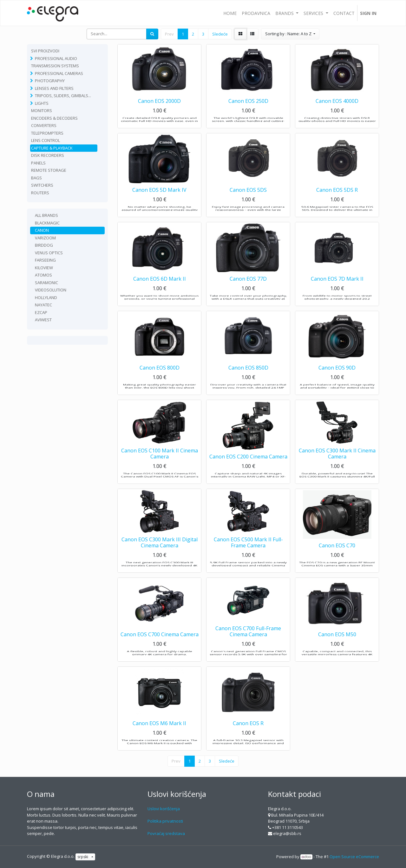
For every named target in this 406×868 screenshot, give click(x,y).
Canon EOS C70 (337, 555)
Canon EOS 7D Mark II (337, 289)
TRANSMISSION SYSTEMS (55, 66)
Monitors (42, 110)
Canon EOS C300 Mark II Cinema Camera (337, 463)
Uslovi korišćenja (164, 809)
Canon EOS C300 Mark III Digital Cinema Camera (160, 552)
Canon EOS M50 (337, 644)
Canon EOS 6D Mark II (160, 289)
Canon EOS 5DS (248, 200)
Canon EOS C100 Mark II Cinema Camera (160, 463)
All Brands (46, 215)
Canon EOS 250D (248, 111)
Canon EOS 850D (248, 377)
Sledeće (220, 34)
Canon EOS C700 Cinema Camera (160, 644)
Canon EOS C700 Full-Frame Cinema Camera (248, 641)
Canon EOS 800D (160, 377)
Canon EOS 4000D (337, 111)
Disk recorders (48, 155)
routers (40, 193)
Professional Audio (56, 58)
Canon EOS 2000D (159, 111)
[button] (290, 34)
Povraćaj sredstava (166, 833)
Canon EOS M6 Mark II (159, 733)
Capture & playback (52, 148)
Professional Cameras (59, 73)
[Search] (152, 34)
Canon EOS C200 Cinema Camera (248, 466)
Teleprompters (47, 133)
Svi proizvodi (45, 51)
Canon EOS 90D (337, 377)
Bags (36, 178)
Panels (38, 163)
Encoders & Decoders (54, 118)
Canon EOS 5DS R (337, 200)
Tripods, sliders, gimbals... (63, 96)
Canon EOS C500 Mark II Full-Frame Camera (248, 552)
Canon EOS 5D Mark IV (159, 200)
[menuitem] (230, 13)
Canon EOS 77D (248, 289)
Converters (44, 125)
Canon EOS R (248, 733)
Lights (42, 103)
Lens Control (46, 140)
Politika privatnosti (165, 821)
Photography (50, 81)
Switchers (42, 185)
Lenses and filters (54, 88)
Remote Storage (49, 170)
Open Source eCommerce (354, 857)
